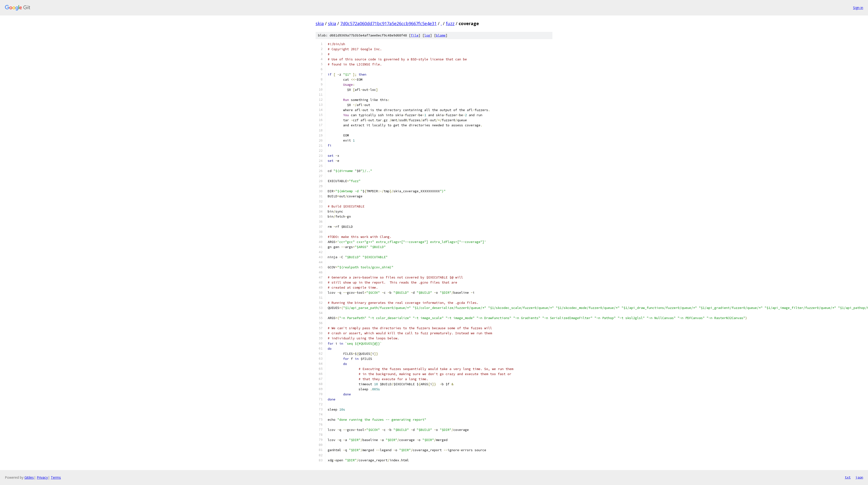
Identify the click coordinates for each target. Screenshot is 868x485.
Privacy (42, 477)
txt (848, 477)
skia (320, 23)
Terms (56, 477)
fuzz (450, 23)
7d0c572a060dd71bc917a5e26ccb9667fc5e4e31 (388, 23)
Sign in (858, 8)
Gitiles (29, 477)
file (415, 35)
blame (441, 35)
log (427, 35)
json (859, 477)
